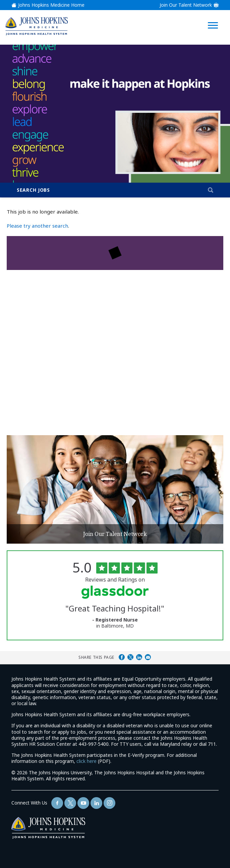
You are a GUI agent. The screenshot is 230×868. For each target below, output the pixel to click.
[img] (37, 26)
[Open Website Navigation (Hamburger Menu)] (213, 17)
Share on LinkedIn (139, 657)
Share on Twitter (130, 657)
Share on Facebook (122, 657)
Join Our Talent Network (186, 5)
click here (87, 761)
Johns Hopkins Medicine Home (51, 5)
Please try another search (37, 226)
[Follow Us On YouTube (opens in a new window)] (83, 803)
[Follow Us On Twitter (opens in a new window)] (70, 803)
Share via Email (148, 657)
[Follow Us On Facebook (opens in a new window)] (57, 803)
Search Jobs (33, 190)
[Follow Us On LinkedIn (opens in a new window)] (96, 803)
